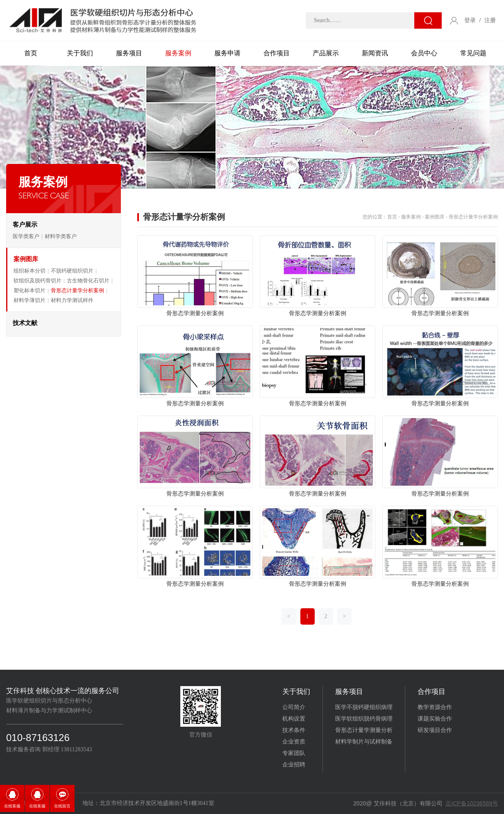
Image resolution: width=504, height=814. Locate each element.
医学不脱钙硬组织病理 (364, 707)
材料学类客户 (61, 236)
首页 (31, 53)
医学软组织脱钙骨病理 (364, 719)
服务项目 (129, 53)
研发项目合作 (435, 730)
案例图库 (26, 259)
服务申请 (227, 53)
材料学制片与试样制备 (364, 742)
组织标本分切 (30, 271)
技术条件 (294, 730)
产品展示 (326, 53)
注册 (490, 20)
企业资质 (294, 742)
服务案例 (178, 53)
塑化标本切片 (30, 290)
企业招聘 (294, 765)
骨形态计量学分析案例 (77, 290)
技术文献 (25, 323)
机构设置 (294, 719)
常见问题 (473, 53)
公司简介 (294, 707)
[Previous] (289, 616)
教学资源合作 (435, 707)
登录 (470, 20)
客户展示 (25, 225)
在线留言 (62, 806)
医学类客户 (26, 236)
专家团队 (294, 753)
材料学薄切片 (30, 300)
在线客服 (12, 806)
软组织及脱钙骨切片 (37, 281)
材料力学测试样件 (72, 300)
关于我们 (80, 53)
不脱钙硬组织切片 (72, 271)
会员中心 (424, 53)
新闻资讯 (375, 53)
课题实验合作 (435, 719)
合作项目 (277, 53)
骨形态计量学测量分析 (364, 730)
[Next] (345, 616)
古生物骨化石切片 (88, 281)
